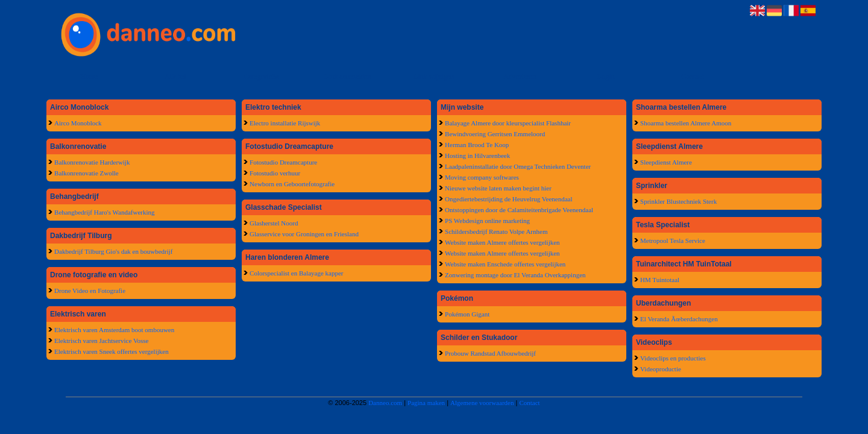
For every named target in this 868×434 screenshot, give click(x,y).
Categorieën (262, 77)
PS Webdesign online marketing (487, 221)
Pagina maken (426, 403)
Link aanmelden (348, 77)
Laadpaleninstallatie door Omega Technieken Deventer (518, 166)
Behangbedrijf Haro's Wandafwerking (104, 212)
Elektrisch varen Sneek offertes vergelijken (112, 351)
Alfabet (175, 77)
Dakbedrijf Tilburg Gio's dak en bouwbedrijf (113, 251)
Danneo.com (385, 403)
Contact (692, 77)
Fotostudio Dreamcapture (283, 162)
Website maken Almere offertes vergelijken (502, 242)
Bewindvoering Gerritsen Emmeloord (495, 134)
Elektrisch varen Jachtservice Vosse (101, 341)
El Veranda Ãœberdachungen (679, 319)
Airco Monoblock (78, 123)
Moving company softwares (482, 177)
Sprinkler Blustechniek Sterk (678, 201)
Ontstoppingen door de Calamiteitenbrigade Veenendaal (519, 210)
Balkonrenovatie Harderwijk (92, 162)
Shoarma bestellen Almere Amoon (686, 123)
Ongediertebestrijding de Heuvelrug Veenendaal (508, 199)
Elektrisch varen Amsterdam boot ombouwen (114, 330)
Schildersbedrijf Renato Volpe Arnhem (496, 231)
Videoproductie (661, 369)
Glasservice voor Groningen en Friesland (304, 234)
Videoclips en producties (673, 358)
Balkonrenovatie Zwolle (86, 173)
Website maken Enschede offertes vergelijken (505, 264)
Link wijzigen (434, 77)
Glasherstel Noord (274, 223)
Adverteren (520, 77)
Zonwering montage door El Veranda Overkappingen (515, 275)
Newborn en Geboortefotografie (292, 184)
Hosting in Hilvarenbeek (477, 156)
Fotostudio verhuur (275, 173)
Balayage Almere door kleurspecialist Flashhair (508, 123)
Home (89, 77)
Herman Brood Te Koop (477, 145)
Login (606, 77)
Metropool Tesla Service (673, 241)
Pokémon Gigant (467, 314)
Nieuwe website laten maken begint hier (498, 188)
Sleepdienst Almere (666, 162)
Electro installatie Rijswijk (285, 123)
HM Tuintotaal (660, 280)
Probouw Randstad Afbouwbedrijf (490, 353)
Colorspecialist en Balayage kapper (296, 273)
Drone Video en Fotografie (90, 291)
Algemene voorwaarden (482, 403)
